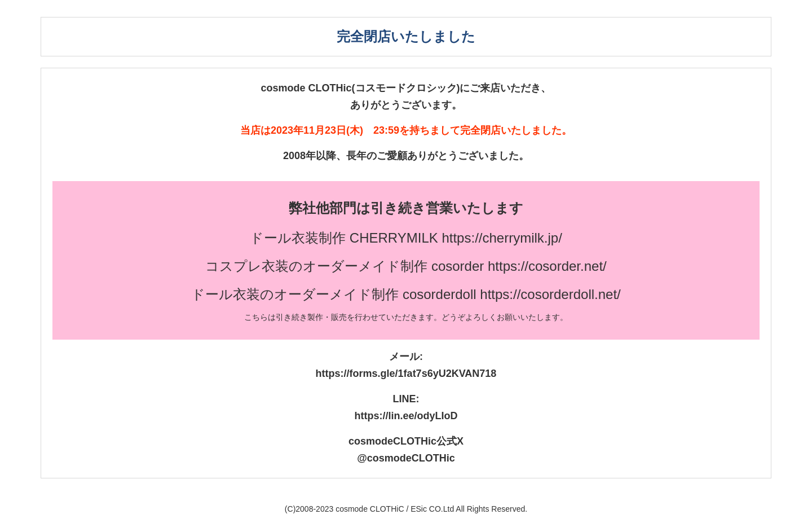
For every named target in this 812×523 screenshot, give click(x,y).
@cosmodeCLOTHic (406, 458)
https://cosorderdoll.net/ (550, 294)
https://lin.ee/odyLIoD (406, 416)
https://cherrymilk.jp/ (502, 238)
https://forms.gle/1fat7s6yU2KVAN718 (406, 373)
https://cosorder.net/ (547, 266)
